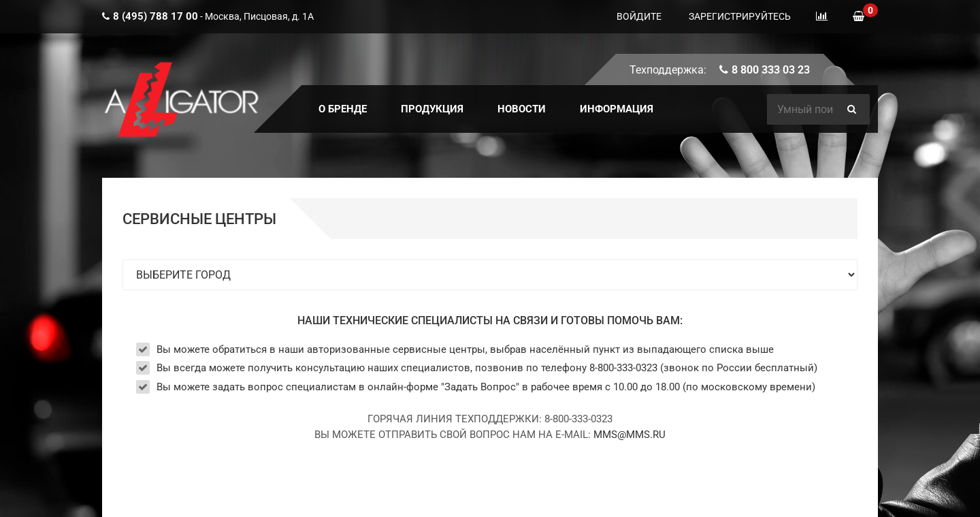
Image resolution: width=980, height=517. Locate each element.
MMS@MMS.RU (630, 435)
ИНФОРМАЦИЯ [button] (617, 109)
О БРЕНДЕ (343, 109)
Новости (522, 109)
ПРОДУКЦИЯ (432, 109)
